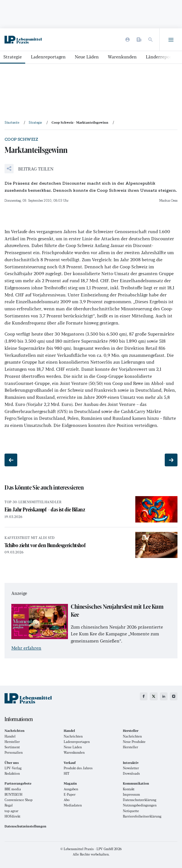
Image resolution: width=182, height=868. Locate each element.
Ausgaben (71, 789)
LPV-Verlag (13, 768)
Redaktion (12, 773)
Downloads (131, 773)
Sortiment (12, 747)
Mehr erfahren (26, 648)
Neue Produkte (134, 742)
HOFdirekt (12, 816)
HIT (67, 773)
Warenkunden (122, 57)
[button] (29, 169)
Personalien (14, 752)
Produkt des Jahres (78, 768)
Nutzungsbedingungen (140, 805)
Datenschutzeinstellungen (25, 826)
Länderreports (160, 57)
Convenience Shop (19, 800)
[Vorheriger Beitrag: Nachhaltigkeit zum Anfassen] (11, 460)
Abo (67, 800)
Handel (10, 736)
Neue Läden (87, 57)
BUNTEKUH (13, 794)
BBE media (13, 789)
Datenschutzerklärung (140, 800)
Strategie (13, 57)
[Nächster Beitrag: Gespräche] (171, 460)
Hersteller (12, 742)
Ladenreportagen (48, 57)
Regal (9, 805)
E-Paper (70, 794)
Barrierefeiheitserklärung (142, 816)
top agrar (11, 811)
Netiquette (131, 811)
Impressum (131, 794)
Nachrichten (73, 736)
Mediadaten (73, 805)
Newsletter (131, 768)
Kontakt (129, 789)
